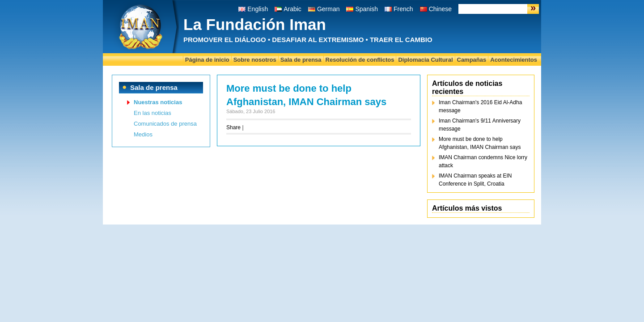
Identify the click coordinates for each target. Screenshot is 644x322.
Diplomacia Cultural (425, 60)
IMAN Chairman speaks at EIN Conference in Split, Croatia (475, 180)
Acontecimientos (514, 60)
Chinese (440, 9)
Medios (143, 134)
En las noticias (153, 113)
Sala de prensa (301, 60)
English (258, 9)
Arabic (292, 9)
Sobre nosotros (255, 60)
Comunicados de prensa (165, 124)
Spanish (366, 9)
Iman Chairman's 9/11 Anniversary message (480, 125)
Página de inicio (207, 60)
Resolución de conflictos (360, 60)
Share (233, 127)
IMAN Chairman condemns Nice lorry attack (483, 161)
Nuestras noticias (158, 102)
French (403, 9)
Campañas (472, 60)
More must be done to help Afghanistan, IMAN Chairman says (480, 143)
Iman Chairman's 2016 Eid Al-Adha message (480, 106)
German (328, 9)
